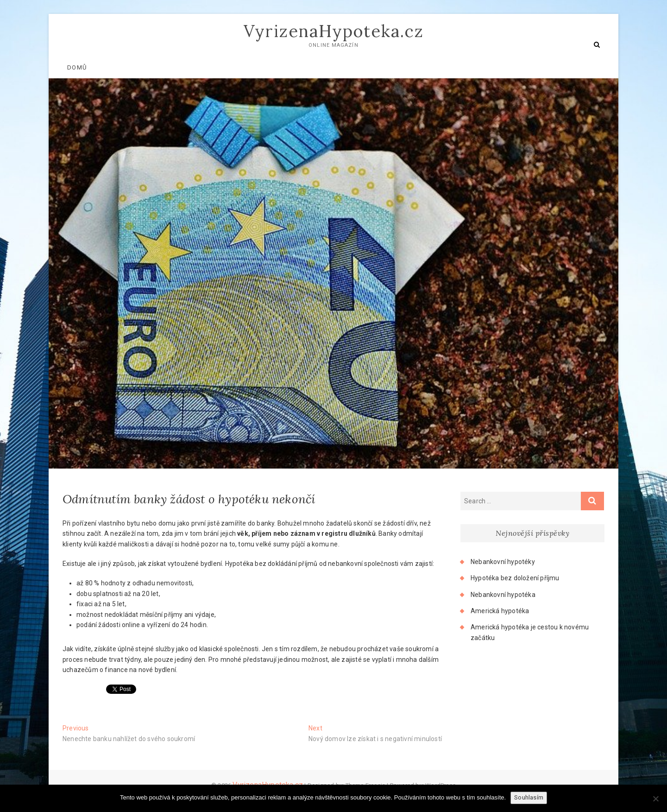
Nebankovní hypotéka (503, 595)
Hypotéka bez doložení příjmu (515, 578)
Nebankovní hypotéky (503, 562)
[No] (655, 799)
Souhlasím (529, 797)
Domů (77, 67)
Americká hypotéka (500, 611)
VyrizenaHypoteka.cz (334, 31)
